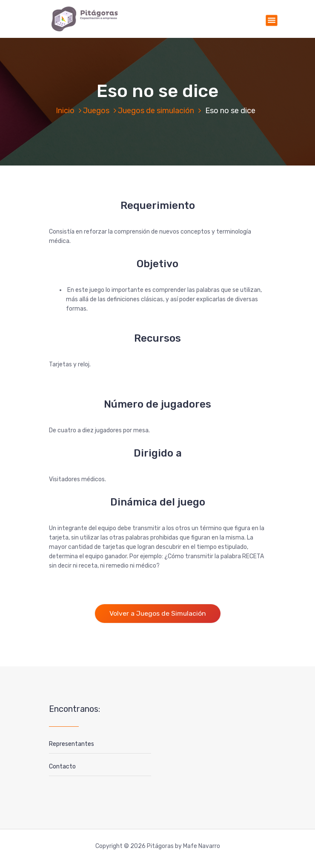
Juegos (96, 111)
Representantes (72, 744)
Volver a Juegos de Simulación (158, 613)
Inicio (65, 111)
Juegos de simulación (156, 111)
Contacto (62, 767)
